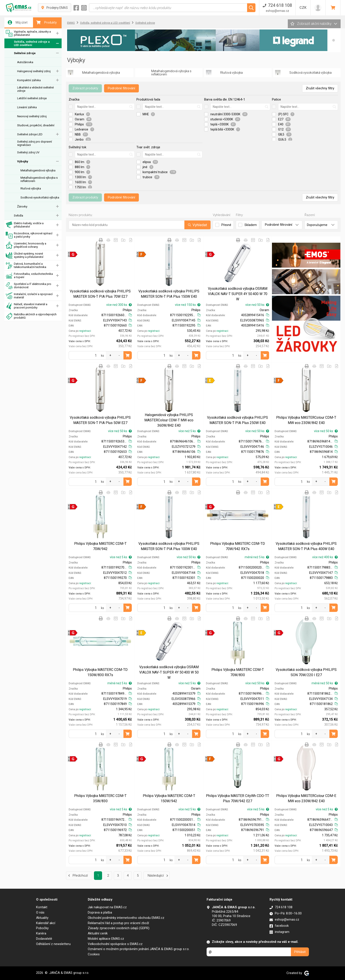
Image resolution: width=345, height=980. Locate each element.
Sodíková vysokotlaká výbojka (40, 197)
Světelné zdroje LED (30, 134)
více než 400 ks (325, 557)
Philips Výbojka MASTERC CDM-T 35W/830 (100, 798)
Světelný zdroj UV (28, 152)
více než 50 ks (257, 305)
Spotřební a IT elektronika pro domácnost (28, 286)
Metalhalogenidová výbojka (38, 170)
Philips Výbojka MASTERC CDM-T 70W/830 (238, 672)
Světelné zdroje (25, 53)
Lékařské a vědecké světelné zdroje (35, 89)
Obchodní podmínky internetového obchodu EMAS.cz (126, 918)
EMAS (71, 23)
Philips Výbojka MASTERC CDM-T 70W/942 (100, 546)
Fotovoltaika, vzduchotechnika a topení (29, 276)
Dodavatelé (44, 939)
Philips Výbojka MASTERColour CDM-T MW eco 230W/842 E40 (306, 420)
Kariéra (41, 933)
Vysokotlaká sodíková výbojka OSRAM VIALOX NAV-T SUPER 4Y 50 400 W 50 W (169, 672)
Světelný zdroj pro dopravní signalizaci (35, 143)
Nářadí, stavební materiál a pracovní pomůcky (27, 306)
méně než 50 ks (325, 683)
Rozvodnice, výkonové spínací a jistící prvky (29, 235)
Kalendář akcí (46, 923)
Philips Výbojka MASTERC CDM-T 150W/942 (169, 798)
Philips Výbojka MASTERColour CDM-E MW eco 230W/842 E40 (306, 798)
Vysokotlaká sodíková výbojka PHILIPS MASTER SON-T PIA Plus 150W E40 (169, 294)
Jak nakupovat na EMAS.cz (107, 907)
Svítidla (18, 216)
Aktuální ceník (98, 933)
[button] (334, 40)
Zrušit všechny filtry (320, 88)
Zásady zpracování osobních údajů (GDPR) (119, 928)
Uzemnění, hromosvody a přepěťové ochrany (26, 245)
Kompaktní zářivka (29, 80)
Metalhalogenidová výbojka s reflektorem (39, 179)
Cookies (94, 954)
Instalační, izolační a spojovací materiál (29, 296)
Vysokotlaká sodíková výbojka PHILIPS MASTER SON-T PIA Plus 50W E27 (100, 420)
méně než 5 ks (257, 557)
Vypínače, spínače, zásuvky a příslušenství (28, 33)
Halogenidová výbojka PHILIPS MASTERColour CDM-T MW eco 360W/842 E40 (169, 420)
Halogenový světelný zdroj (34, 71)
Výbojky (23, 161)
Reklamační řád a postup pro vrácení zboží (118, 923)
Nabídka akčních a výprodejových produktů (31, 316)
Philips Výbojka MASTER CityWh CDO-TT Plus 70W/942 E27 (238, 798)
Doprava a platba (100, 912)
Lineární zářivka (27, 107)
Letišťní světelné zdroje (32, 98)
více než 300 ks (119, 305)
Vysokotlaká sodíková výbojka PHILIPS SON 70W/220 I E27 (306, 672)
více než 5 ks (189, 431)
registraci (85, 331)
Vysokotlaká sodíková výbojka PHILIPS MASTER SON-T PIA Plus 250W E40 (238, 420)
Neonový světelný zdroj (32, 116)
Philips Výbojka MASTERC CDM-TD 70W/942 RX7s (238, 546)
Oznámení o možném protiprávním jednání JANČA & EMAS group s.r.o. (139, 949)
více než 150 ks (188, 305)
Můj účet (18, 22)
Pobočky (42, 928)
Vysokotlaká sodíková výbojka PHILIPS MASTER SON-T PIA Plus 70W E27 (100, 294)
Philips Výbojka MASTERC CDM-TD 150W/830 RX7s (100, 672)
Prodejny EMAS (55, 8)
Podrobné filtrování (121, 88)
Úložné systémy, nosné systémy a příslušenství (25, 255)
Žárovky (22, 206)
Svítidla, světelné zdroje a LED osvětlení (28, 43)
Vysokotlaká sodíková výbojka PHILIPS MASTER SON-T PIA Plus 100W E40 (169, 546)
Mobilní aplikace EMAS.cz (106, 939)
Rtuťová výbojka (31, 188)
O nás (40, 912)
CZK (303, 8)
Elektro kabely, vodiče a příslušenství (25, 225)
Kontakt (42, 907)
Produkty (47, 22)
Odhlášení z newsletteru (53, 944)
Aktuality (42, 918)
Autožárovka (25, 62)
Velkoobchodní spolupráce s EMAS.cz (115, 944)
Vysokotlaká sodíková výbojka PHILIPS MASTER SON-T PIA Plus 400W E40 (306, 546)
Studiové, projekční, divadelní (36, 125)
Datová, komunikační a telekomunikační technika (26, 265)
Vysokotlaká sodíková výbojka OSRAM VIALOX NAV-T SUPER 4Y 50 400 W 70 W (238, 294)
